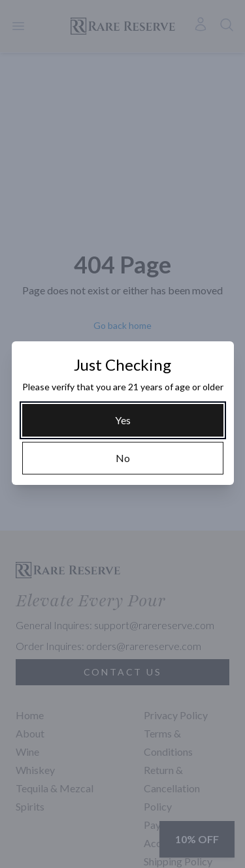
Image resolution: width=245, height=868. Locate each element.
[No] (123, 458)
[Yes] (123, 420)
